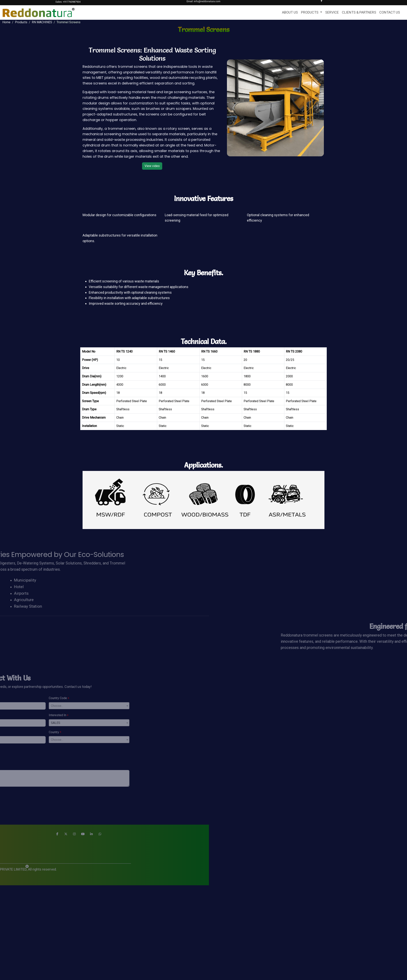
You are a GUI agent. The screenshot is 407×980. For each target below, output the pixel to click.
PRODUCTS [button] (310, 12)
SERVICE (332, 12)
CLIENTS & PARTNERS (359, 12)
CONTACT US (390, 12)
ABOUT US (290, 12)
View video (152, 166)
